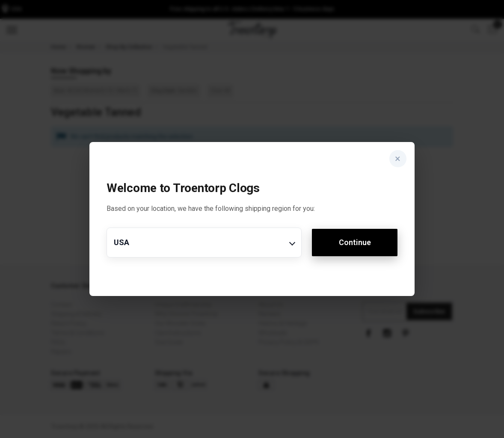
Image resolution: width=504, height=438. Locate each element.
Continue (355, 242)
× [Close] (398, 159)
